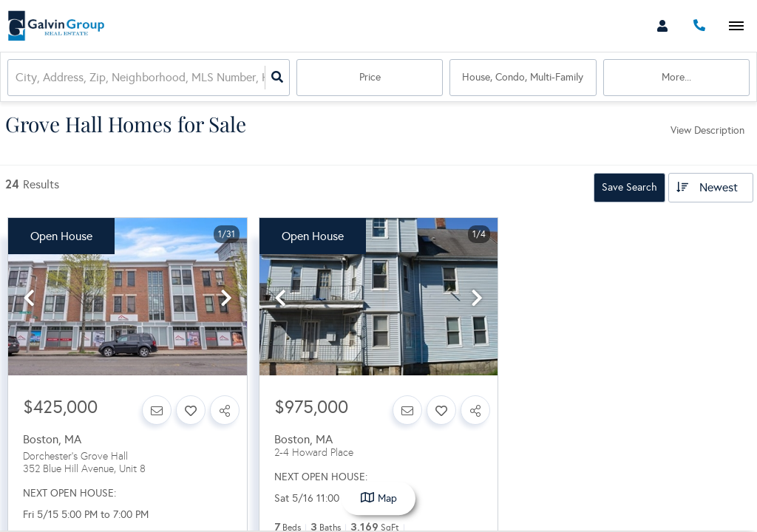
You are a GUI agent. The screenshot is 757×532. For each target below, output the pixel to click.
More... (676, 77)
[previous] (29, 299)
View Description (707, 130)
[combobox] (17, 78)
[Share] (225, 410)
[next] (226, 299)
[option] (128, 297)
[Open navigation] (736, 26)
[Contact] (157, 410)
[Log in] (662, 26)
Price (370, 77)
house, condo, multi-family (523, 77)
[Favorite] (191, 410)
